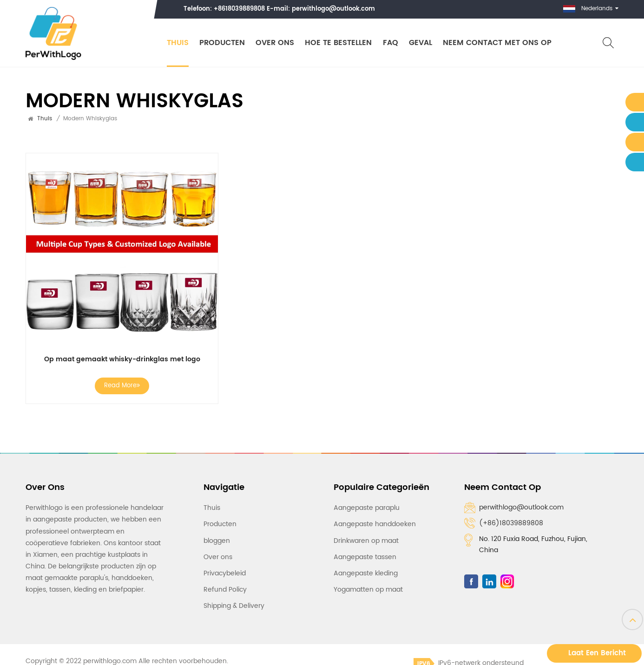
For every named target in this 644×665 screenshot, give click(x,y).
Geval (420, 43)
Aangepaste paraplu (367, 508)
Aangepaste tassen (365, 557)
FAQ (390, 43)
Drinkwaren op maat (366, 540)
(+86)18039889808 (511, 523)
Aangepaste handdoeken (375, 524)
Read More (122, 386)
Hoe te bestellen (338, 43)
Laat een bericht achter (597, 655)
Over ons (275, 43)
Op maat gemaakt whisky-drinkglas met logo (122, 359)
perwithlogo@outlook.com (333, 9)
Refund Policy (225, 590)
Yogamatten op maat (368, 590)
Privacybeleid (225, 573)
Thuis (177, 43)
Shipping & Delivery (234, 606)
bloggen (217, 540)
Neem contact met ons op (497, 43)
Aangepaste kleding (366, 573)
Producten (222, 43)
